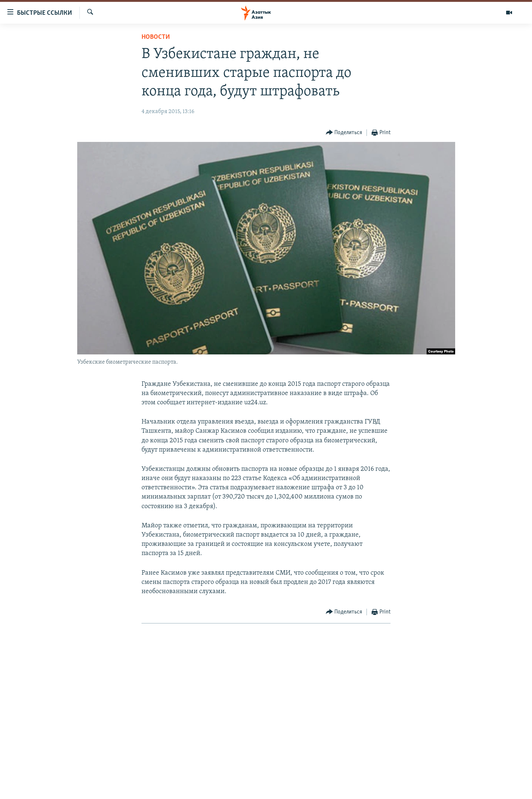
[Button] (344, 133)
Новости (156, 37)
